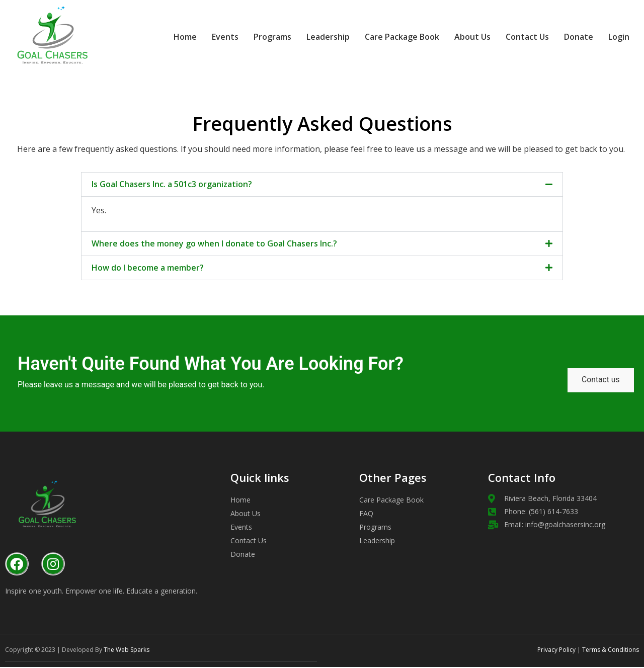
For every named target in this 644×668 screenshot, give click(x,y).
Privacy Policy (556, 651)
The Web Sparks (127, 651)
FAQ (366, 515)
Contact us (599, 381)
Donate (564, 37)
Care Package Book (387, 37)
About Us (458, 37)
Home (171, 37)
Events (211, 37)
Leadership (313, 37)
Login (612, 36)
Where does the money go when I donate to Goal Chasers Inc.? (214, 243)
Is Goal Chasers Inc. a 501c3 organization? (172, 184)
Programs (258, 37)
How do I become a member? (148, 268)
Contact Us (513, 37)
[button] (322, 184)
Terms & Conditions (610, 651)
